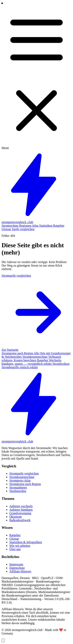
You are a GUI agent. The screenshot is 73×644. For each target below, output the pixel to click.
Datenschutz (17, 568)
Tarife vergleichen (23, 229)
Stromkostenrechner (22, 477)
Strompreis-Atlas (20, 480)
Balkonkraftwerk (20, 520)
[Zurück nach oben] (3, 640)
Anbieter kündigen (21, 510)
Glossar (7, 229)
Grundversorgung (20, 513)
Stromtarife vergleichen (24, 473)
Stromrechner (10, 226)
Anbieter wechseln (21, 506)
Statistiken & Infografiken (26, 542)
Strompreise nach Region (25, 484)
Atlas (36, 226)
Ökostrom (16, 517)
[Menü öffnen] (36, 76)
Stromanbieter (18, 487)
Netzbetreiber (18, 491)
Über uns (15, 549)
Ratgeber (59, 226)
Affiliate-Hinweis (20, 571)
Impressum (16, 564)
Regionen (26, 226)
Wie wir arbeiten (20, 546)
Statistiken (46, 226)
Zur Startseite (10, 350)
